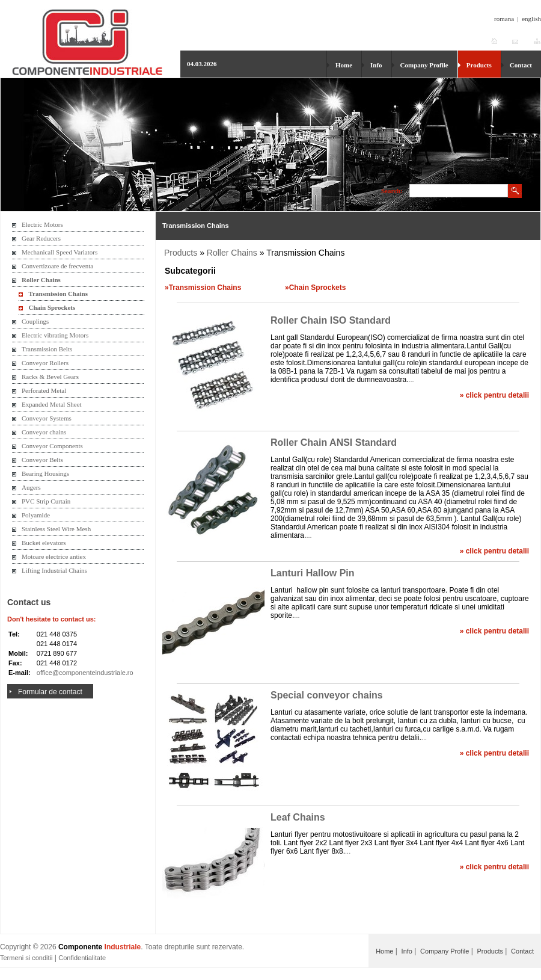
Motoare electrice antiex (54, 556)
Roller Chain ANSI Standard (334, 442)
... (411, 380)
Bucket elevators (44, 543)
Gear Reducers (41, 238)
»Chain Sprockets (315, 288)
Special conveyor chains (327, 695)
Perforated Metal (44, 390)
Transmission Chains (59, 294)
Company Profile (424, 65)
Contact (521, 65)
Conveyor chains (44, 432)
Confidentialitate (82, 958)
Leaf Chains (298, 817)
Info (376, 65)
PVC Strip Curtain (46, 501)
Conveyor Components (52, 446)
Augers (31, 487)
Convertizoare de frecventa (57, 266)
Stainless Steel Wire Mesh (56, 529)
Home (344, 65)
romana (504, 19)
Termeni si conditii (26, 958)
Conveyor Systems (47, 418)
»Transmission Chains (203, 288)
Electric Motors (42, 224)
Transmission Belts (47, 349)
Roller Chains (41, 280)
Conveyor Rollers (45, 363)
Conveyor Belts (42, 460)
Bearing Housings (45, 473)
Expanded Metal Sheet (52, 404)
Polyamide (36, 515)
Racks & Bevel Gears (50, 377)
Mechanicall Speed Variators (60, 252)
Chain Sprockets (52, 307)
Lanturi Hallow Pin (313, 573)
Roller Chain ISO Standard (331, 320)
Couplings (35, 321)
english (531, 19)
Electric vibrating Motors (55, 335)
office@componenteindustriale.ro (85, 673)
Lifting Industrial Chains (54, 570)
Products (479, 65)
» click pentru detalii (494, 395)
